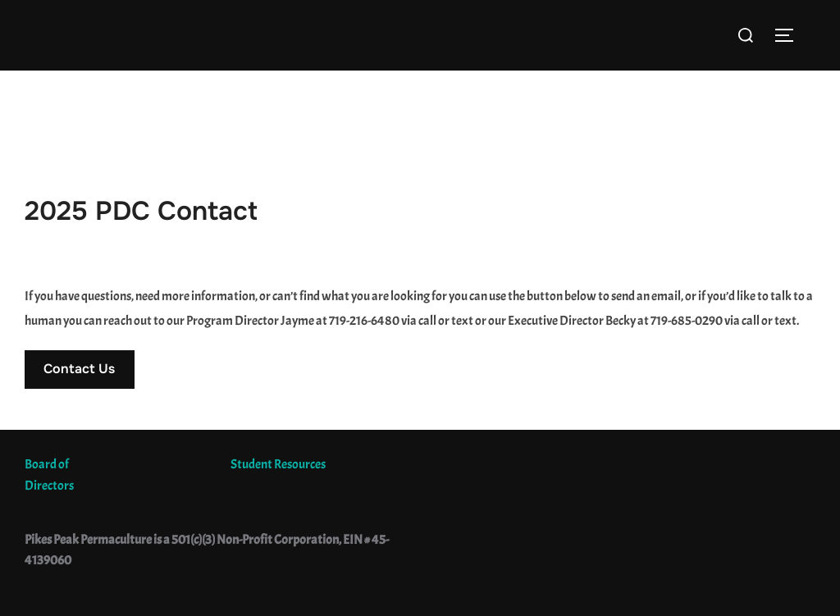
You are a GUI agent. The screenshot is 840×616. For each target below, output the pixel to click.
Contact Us (79, 369)
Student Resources (278, 464)
